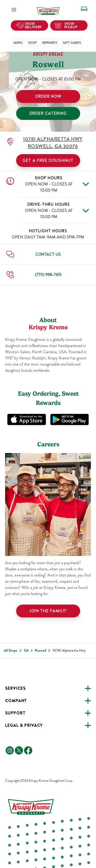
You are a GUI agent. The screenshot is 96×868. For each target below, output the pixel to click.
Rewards (50, 43)
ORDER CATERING (48, 113)
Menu (18, 43)
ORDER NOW (48, 96)
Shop (32, 43)
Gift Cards (72, 43)
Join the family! (48, 611)
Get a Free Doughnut (48, 160)
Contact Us (48, 254)
